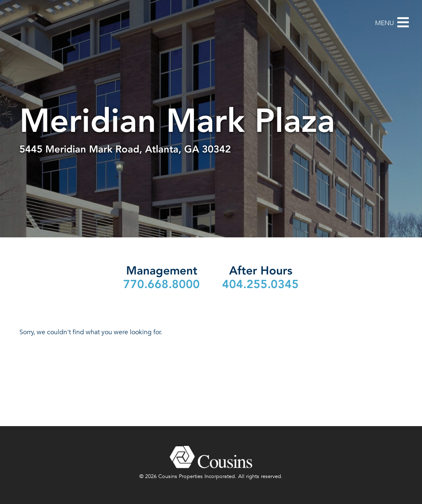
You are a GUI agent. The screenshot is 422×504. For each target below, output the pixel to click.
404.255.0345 (260, 284)
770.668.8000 (162, 284)
